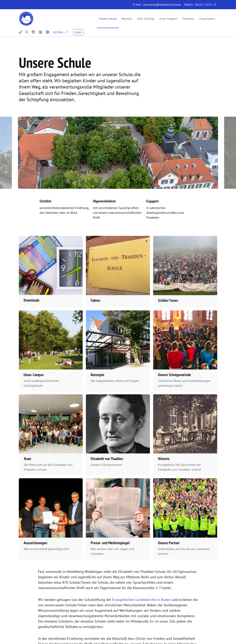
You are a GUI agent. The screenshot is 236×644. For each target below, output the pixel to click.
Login (78, 32)
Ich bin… (61, 32)
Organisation (207, 19)
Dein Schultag (146, 19)
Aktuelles (127, 19)
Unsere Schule (108, 19)
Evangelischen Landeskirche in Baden (141, 600)
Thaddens (188, 19)
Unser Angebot (168, 19)
